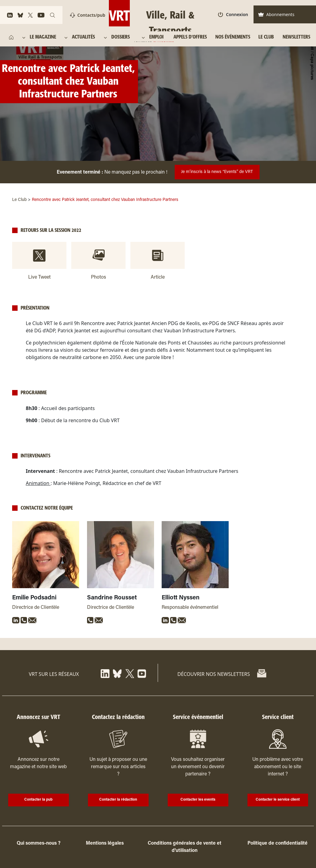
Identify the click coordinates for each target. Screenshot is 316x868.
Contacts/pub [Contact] (88, 15)
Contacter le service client (278, 800)
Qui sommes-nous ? (39, 843)
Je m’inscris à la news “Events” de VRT (217, 172)
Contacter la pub (38, 800)
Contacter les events (198, 800)
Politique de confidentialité (277, 843)
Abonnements (276, 14)
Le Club (19, 200)
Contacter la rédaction (118, 800)
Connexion (233, 14)
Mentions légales (105, 843)
